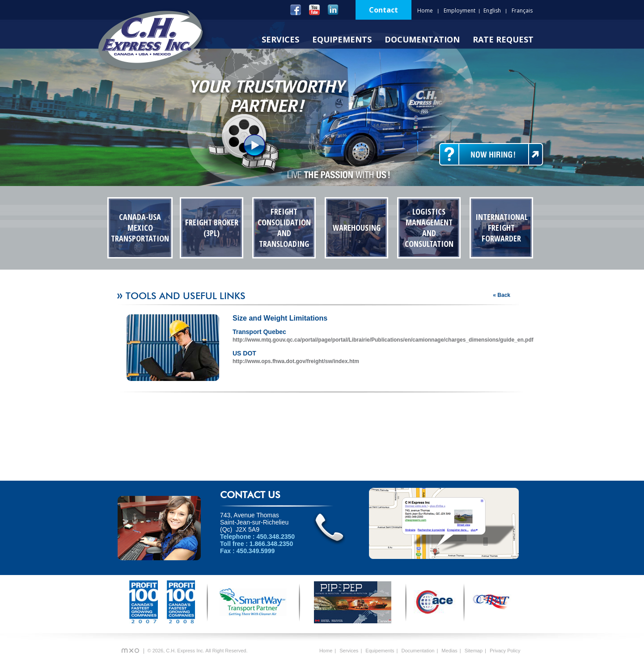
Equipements (342, 39)
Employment (460, 11)
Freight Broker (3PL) (212, 228)
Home (425, 11)
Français (522, 11)
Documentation (422, 39)
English (492, 11)
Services (280, 39)
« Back (502, 295)
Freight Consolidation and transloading (284, 228)
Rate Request (503, 39)
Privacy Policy (505, 651)
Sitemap (474, 651)
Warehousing (357, 228)
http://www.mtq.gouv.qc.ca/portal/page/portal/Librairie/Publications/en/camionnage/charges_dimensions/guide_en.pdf (383, 340)
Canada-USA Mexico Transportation (140, 228)
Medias (449, 651)
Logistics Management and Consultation (429, 228)
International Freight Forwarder (502, 228)
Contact (383, 10)
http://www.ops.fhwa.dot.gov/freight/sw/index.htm (296, 361)
